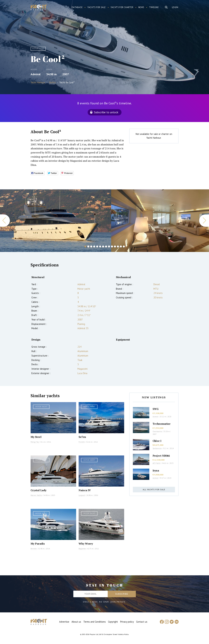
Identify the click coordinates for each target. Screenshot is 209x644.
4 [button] (94, 247)
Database (77, 7)
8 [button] (106, 247)
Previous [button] (5, 221)
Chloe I (157, 441)
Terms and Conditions (95, 622)
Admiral (36, 74)
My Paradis (38, 544)
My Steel (36, 437)
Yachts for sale (97, 7)
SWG (156, 409)
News (141, 7)
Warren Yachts (36, 495)
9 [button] (109, 247)
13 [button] (121, 247)
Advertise (64, 622)
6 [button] (100, 247)
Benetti (34, 549)
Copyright (113, 622)
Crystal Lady (38, 490)
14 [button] (124, 247)
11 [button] (115, 247)
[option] (56, 221)
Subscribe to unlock (106, 112)
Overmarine (158, 431)
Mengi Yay (35, 442)
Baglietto (82, 549)
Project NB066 (161, 456)
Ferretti (82, 442)
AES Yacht (156, 463)
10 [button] (112, 247)
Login (175, 7)
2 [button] (88, 247)
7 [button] (103, 247)
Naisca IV (85, 490)
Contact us (142, 622)
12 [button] (118, 247)
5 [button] (97, 247)
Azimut (155, 417)
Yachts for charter (122, 7)
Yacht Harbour (39, 8)
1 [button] (85, 247)
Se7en (82, 437)
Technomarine (162, 424)
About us (76, 622)
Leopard (82, 495)
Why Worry (86, 544)
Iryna (156, 470)
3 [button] (91, 247)
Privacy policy (127, 622)
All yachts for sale (154, 489)
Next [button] (204, 221)
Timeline (154, 7)
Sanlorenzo (157, 448)
